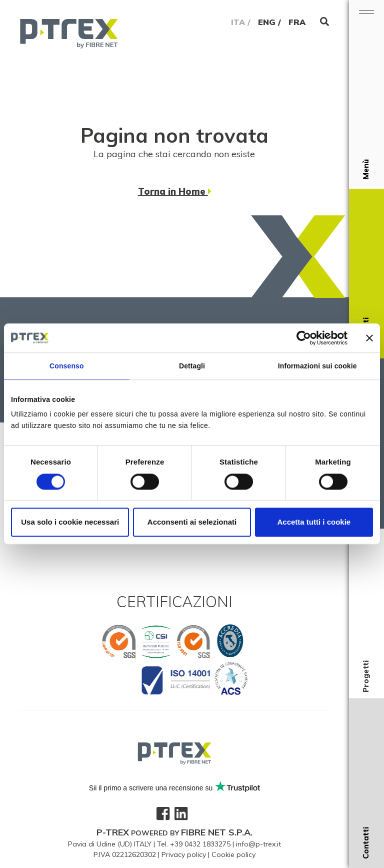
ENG (267, 22)
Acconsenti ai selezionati (192, 522)
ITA (238, 22)
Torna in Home (175, 191)
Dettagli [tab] (192, 366)
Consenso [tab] (66, 366)
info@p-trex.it (258, 844)
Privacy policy (184, 854)
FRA (297, 22)
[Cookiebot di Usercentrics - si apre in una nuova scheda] (304, 338)
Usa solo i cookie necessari (70, 522)
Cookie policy (233, 854)
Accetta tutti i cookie (314, 522)
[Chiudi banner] (369, 338)
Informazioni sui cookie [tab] (317, 366)
